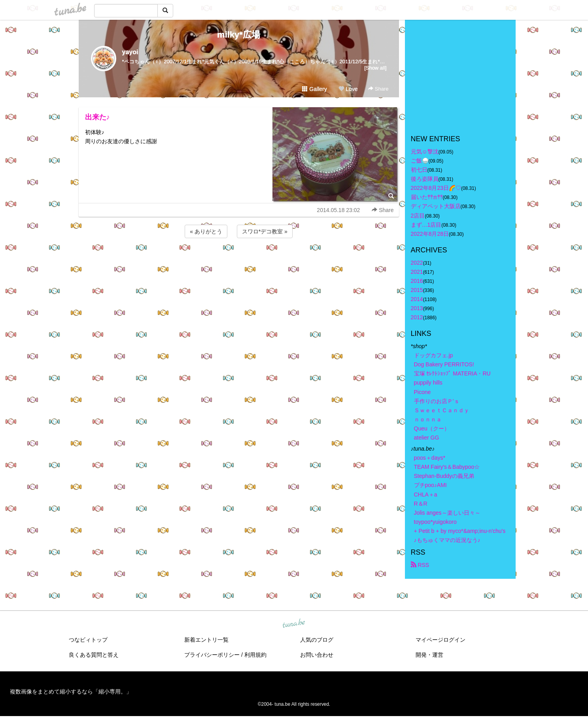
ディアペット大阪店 (436, 206)
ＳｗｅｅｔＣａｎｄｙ (442, 410)
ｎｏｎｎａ (428, 419)
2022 (417, 263)
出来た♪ (97, 117)
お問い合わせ (317, 655)
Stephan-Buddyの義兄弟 (444, 476)
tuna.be (294, 624)
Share (378, 89)
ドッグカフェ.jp (434, 355)
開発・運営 (429, 655)
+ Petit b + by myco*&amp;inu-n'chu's (460, 531)
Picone (423, 392)
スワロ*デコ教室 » (265, 231)
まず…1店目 (426, 225)
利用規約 (255, 655)
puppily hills (431, 383)
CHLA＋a (426, 495)
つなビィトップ (88, 640)
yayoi (130, 52)
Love (348, 89)
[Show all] (375, 68)
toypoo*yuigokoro (435, 522)
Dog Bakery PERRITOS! (444, 364)
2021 (417, 272)
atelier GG (427, 438)
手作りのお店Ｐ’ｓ (437, 401)
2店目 (418, 216)
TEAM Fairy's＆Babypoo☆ (447, 467)
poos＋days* (430, 458)
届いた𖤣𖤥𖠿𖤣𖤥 (427, 197)
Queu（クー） (432, 428)
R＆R (421, 504)
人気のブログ (317, 640)
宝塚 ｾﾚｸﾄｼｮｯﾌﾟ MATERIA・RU (452, 373)
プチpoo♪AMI (430, 485)
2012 (417, 317)
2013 (417, 308)
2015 (417, 290)
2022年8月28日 (430, 234)
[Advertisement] (239, 261)
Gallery (314, 89)
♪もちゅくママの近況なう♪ (447, 540)
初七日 (419, 170)
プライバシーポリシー (212, 655)
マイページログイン (441, 640)
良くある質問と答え (94, 655)
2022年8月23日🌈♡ (436, 188)
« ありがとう (206, 231)
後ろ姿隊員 (425, 179)
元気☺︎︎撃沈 (425, 152)
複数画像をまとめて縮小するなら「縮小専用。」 (71, 692)
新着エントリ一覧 (206, 640)
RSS (420, 565)
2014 (417, 299)
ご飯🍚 (420, 161)
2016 (417, 281)
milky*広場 (239, 35)
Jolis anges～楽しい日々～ (447, 513)
